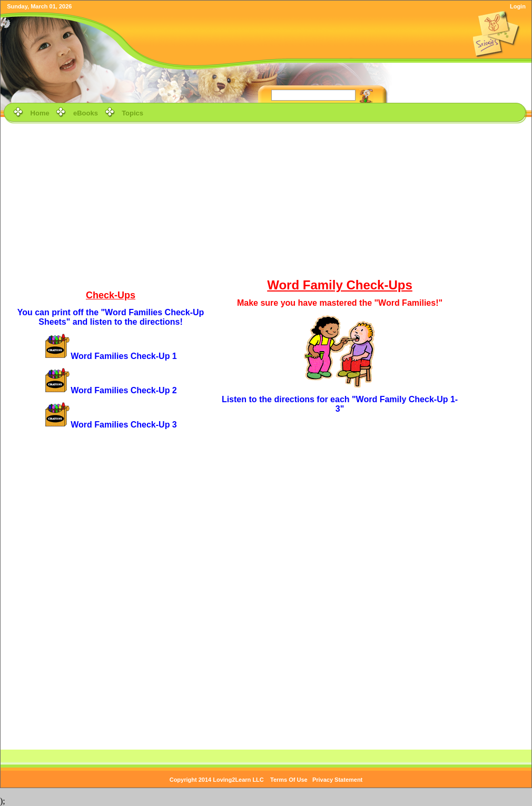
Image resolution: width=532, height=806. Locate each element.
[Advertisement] (266, 200)
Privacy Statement (337, 780)
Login (518, 6)
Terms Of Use (289, 780)
